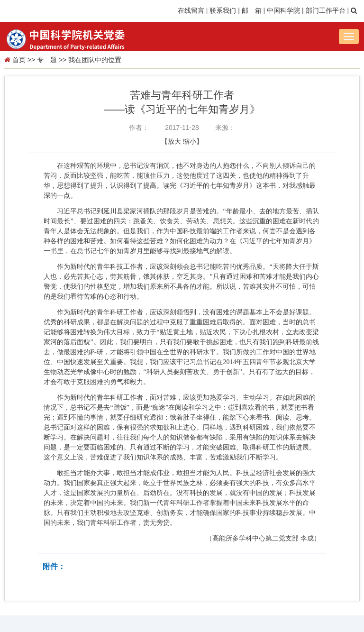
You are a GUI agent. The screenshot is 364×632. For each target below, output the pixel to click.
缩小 (190, 141)
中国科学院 (283, 10)
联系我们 (223, 10)
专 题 (47, 60)
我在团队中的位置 (95, 60)
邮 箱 (252, 10)
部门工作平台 (326, 10)
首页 (19, 60)
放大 (174, 141)
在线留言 (191, 10)
